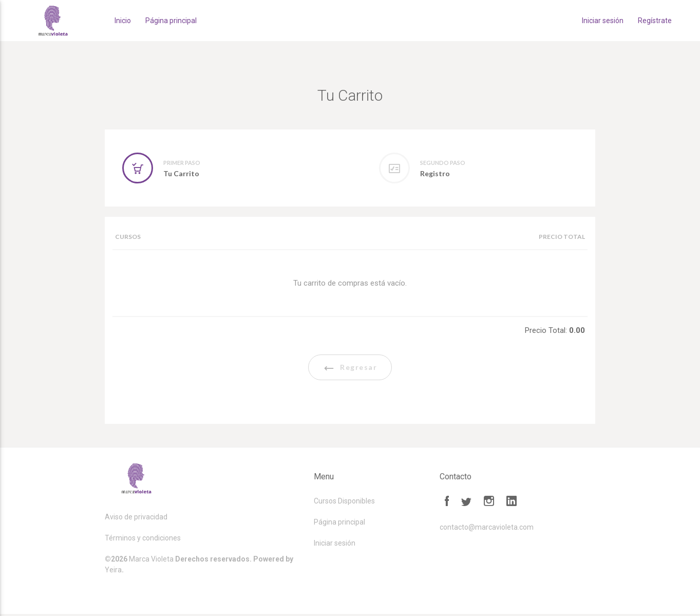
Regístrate (655, 21)
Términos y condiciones (143, 540)
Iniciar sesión (603, 21)
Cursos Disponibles (344, 503)
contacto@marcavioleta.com (487, 529)
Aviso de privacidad (136, 519)
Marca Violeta (151, 561)
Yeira (113, 572)
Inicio (123, 21)
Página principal (171, 21)
